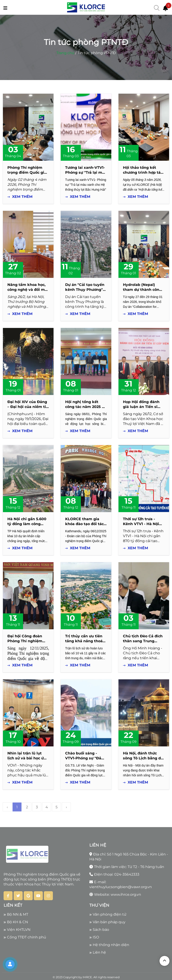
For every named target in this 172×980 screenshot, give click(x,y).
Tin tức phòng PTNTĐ (97, 53)
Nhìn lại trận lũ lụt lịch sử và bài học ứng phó (28, 758)
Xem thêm (20, 197)
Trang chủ (65, 53)
